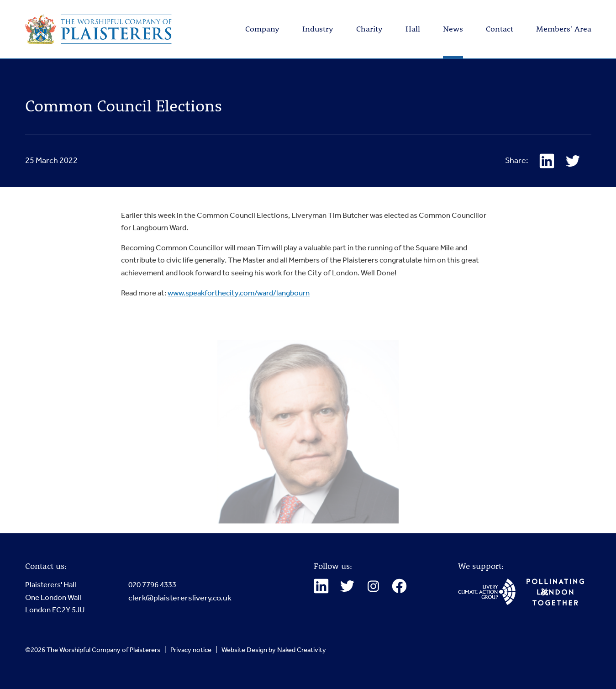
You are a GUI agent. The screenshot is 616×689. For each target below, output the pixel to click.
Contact (500, 29)
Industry (318, 29)
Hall (413, 29)
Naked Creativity (302, 650)
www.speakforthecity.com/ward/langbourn (239, 294)
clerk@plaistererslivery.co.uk (180, 598)
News (453, 29)
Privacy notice (191, 650)
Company (262, 29)
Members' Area (564, 29)
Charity (369, 29)
